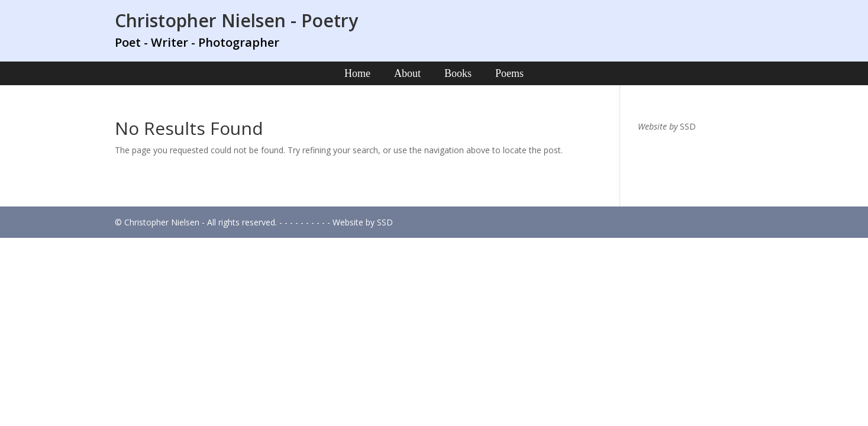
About (407, 73)
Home (357, 73)
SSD (688, 126)
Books (458, 73)
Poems (509, 73)
